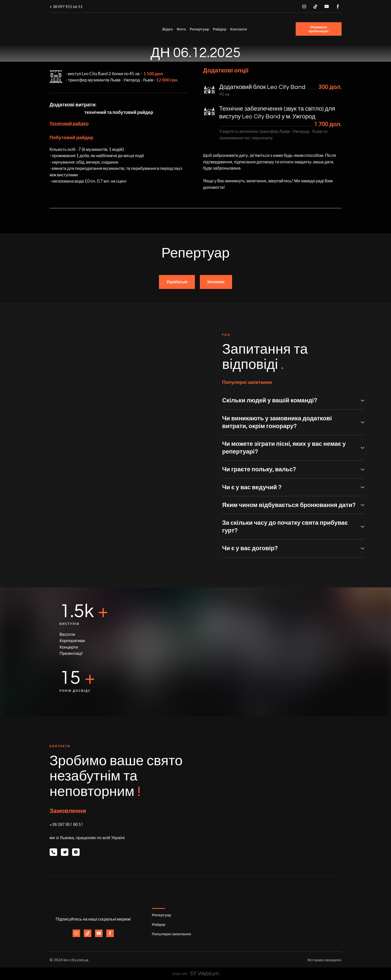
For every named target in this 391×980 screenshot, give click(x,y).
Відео (168, 29)
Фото (181, 29)
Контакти (239, 29)
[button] (304, 6)
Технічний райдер (69, 123)
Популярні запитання (172, 934)
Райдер (220, 29)
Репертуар (199, 29)
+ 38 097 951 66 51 (66, 6)
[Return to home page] (82, 29)
